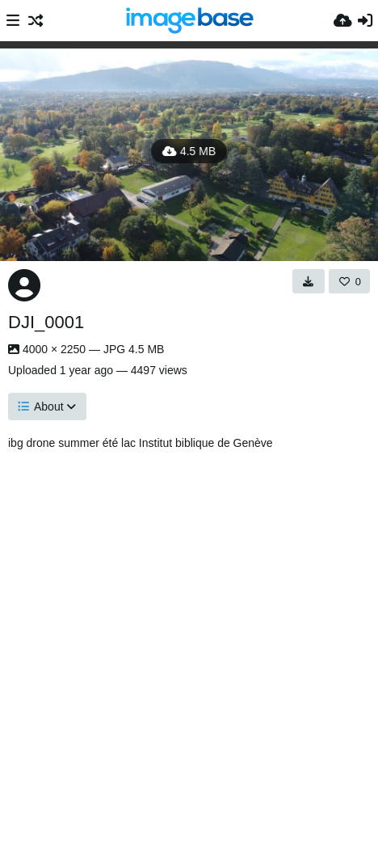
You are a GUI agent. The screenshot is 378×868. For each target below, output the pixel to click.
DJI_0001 (46, 322)
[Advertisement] (189, 655)
